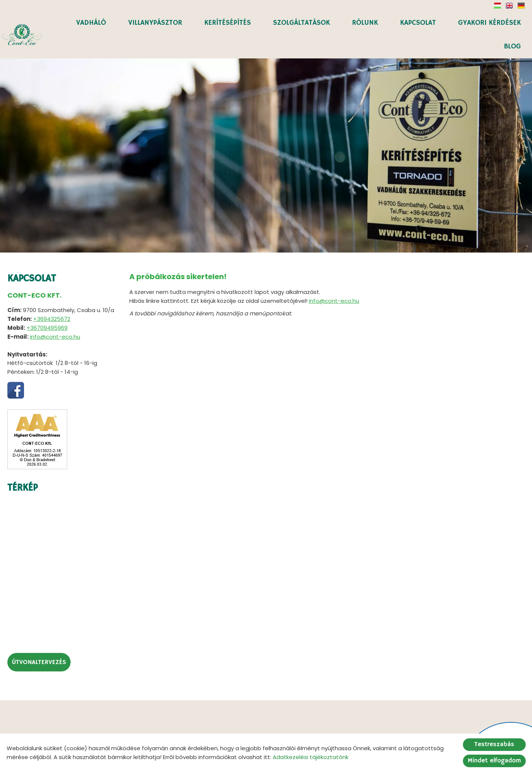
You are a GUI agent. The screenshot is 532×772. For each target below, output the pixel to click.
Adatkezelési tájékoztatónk (311, 757)
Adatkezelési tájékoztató (269, 731)
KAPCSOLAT (418, 22)
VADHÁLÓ (93, 22)
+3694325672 (52, 292)
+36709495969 (47, 300)
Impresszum (329, 731)
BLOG (512, 46)
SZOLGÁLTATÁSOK (302, 22)
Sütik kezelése (374, 731)
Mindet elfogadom (494, 761)
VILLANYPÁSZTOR (157, 22)
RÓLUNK (366, 22)
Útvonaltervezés (39, 635)
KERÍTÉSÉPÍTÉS (229, 22)
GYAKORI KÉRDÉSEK (490, 22)
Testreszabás (494, 744)
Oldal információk (201, 731)
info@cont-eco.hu (55, 309)
